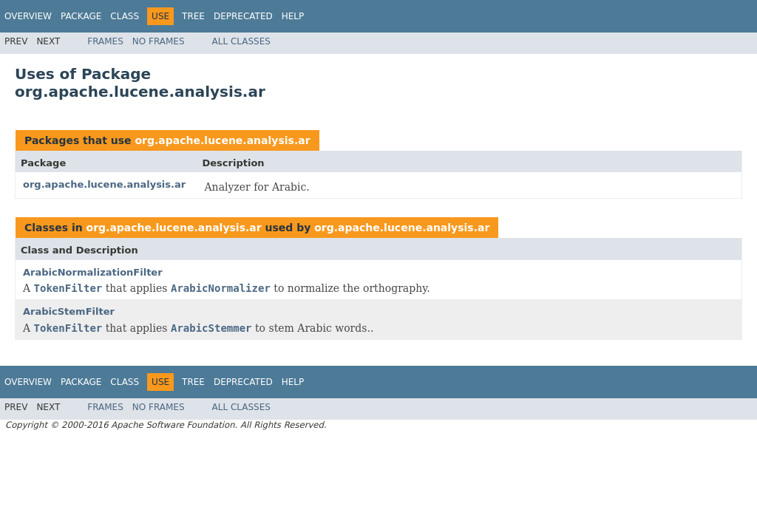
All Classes (241, 41)
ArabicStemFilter (69, 311)
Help (293, 16)
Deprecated (243, 16)
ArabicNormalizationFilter (93, 272)
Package (81, 16)
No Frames (159, 41)
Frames (105, 41)
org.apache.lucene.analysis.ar (222, 140)
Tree (193, 16)
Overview (28, 16)
